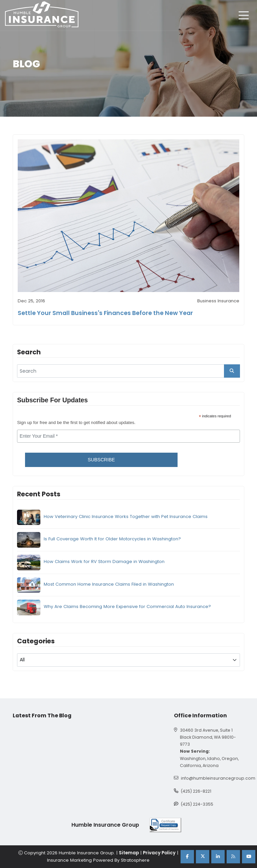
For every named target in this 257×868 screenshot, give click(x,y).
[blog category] (128, 660)
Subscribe (101, 460)
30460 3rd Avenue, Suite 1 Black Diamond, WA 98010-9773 (208, 737)
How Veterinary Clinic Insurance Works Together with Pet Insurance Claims (126, 516)
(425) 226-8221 (196, 791)
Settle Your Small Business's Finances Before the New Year (105, 313)
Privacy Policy (159, 853)
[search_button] (232, 371)
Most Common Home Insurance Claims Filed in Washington (109, 584)
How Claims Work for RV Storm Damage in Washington (104, 561)
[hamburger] (244, 15)
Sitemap (129, 853)
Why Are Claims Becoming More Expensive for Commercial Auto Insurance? (127, 606)
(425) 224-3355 (197, 804)
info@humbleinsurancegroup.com (218, 778)
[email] (128, 436)
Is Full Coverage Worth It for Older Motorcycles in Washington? (112, 539)
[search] (128, 371)
